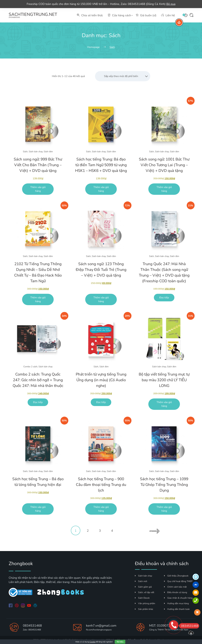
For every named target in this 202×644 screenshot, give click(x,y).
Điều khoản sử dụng (176, 592)
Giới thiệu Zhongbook (176, 576)
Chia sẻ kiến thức (90, 15)
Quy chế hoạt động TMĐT (178, 581)
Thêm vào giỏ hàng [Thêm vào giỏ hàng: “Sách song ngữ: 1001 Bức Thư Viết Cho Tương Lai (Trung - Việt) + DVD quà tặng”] (164, 189)
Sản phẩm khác (144, 609)
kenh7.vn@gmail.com (101, 626)
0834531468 (32, 626)
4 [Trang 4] (112, 531)
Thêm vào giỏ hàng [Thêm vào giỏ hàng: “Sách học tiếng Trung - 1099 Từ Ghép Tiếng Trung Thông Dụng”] (164, 509)
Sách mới (141, 581)
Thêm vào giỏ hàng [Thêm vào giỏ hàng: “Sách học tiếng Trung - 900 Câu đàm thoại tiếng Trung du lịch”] (101, 509)
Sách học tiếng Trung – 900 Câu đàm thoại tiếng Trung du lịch (101, 485)
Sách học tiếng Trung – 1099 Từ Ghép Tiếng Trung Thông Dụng (164, 485)
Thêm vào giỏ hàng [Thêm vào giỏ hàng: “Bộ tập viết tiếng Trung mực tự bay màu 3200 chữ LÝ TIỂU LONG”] (164, 404)
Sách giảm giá (143, 587)
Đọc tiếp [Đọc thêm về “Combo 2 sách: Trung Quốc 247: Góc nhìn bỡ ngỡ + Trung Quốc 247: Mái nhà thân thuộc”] (38, 402)
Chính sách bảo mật (175, 587)
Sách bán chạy (36, 152)
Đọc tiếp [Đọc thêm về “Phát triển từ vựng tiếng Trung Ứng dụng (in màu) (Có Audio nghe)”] (101, 402)
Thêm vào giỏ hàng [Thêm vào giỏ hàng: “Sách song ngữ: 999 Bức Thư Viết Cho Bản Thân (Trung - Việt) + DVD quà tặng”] (38, 189)
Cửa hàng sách (119, 15)
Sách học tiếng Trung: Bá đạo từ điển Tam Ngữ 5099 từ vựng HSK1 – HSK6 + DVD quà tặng (101, 165)
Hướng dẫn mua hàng (176, 603)
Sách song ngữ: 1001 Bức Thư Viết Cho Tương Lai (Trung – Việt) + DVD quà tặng (164, 165)
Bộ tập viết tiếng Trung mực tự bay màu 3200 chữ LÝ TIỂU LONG (164, 380)
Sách (25, 152)
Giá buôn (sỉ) (146, 15)
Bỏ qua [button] (171, 4)
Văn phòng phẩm (145, 603)
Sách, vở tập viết (145, 592)
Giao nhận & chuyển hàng (178, 598)
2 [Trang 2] (88, 531)
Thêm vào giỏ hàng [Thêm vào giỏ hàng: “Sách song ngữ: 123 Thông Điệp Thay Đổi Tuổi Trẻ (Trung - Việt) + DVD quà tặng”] (101, 299)
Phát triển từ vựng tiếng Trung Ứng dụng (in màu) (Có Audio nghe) (101, 380)
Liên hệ (168, 15)
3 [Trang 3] (100, 531)
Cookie (93, 642)
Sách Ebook (142, 598)
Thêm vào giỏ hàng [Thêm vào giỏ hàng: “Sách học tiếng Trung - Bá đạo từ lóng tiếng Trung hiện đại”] (38, 509)
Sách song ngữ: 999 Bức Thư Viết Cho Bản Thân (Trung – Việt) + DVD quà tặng (38, 165)
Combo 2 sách (30, 367)
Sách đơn (48, 152)
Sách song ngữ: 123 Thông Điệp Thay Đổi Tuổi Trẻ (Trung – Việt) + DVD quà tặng (101, 270)
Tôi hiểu (120, 642)
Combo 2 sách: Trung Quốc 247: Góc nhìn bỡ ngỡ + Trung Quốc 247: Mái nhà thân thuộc (38, 380)
